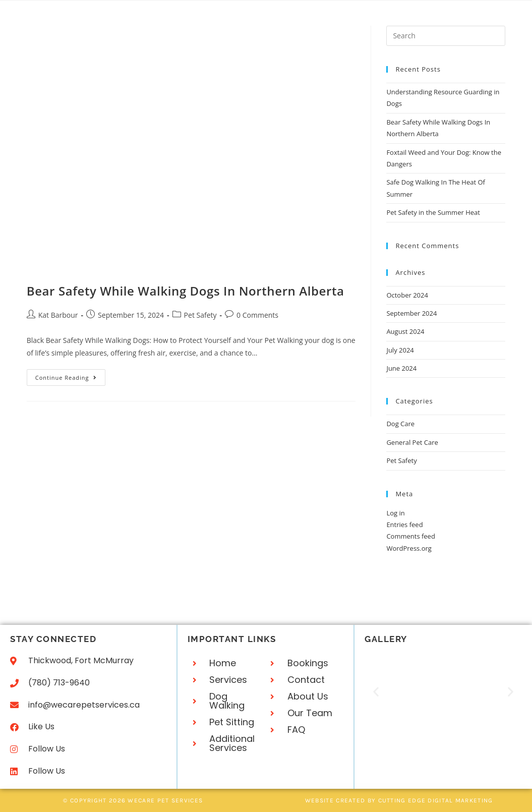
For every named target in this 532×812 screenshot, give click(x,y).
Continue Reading (70, 375)
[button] (376, 692)
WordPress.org (409, 548)
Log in (395, 513)
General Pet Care (412, 442)
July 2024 (400, 350)
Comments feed (410, 536)
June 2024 (401, 368)
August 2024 (405, 331)
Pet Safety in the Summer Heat (433, 212)
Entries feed (404, 525)
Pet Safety (200, 315)
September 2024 (411, 313)
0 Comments (257, 315)
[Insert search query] (446, 36)
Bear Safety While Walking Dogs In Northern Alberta (186, 291)
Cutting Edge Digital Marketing (436, 800)
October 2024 (407, 295)
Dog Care (400, 424)
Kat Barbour (58, 315)
